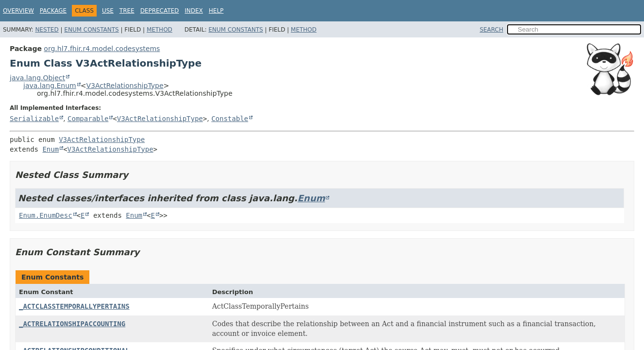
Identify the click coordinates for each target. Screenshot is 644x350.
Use (108, 11)
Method (160, 30)
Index (194, 11)
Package (53, 11)
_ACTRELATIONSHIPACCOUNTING (72, 324)
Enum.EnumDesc (46, 215)
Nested (47, 30)
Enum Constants (91, 30)
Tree (127, 11)
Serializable (34, 119)
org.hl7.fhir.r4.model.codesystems (102, 49)
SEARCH (492, 30)
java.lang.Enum (50, 86)
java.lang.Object (37, 78)
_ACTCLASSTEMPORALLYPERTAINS (74, 306)
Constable (230, 119)
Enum (51, 149)
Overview (18, 11)
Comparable (88, 119)
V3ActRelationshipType (125, 86)
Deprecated (160, 11)
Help (216, 11)
